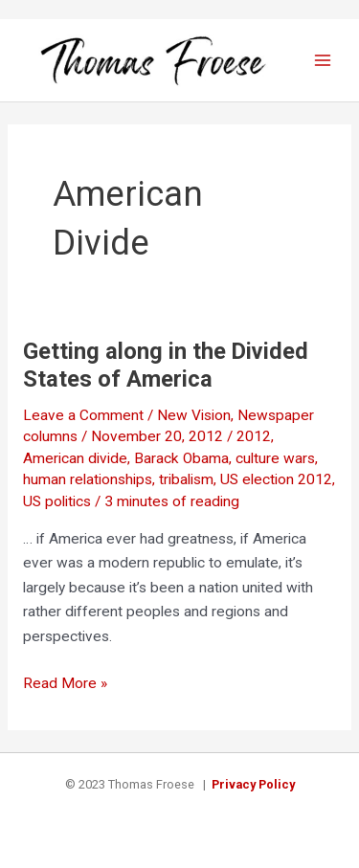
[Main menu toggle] (323, 60)
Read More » (65, 684)
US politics (57, 501)
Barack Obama (181, 458)
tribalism (186, 479)
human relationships (88, 479)
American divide (75, 458)
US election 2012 (276, 479)
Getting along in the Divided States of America (166, 365)
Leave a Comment (83, 415)
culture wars (275, 458)
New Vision (194, 415)
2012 (254, 436)
